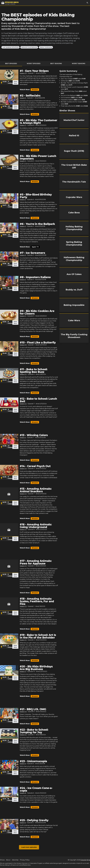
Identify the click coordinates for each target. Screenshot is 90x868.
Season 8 (23, 793)
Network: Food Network (29, 47)
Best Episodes (11, 64)
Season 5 (23, 98)
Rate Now (16, 82)
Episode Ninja (85, 860)
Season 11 (23, 125)
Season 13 (23, 494)
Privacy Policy (25, 860)
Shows (2, 860)
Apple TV (35, 247)
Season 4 (23, 764)
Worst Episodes (34, 64)
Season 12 (23, 374)
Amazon (35, 90)
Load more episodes (29, 847)
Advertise (15, 860)
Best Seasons (56, 64)
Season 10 (23, 73)
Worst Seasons (79, 64)
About (8, 860)
